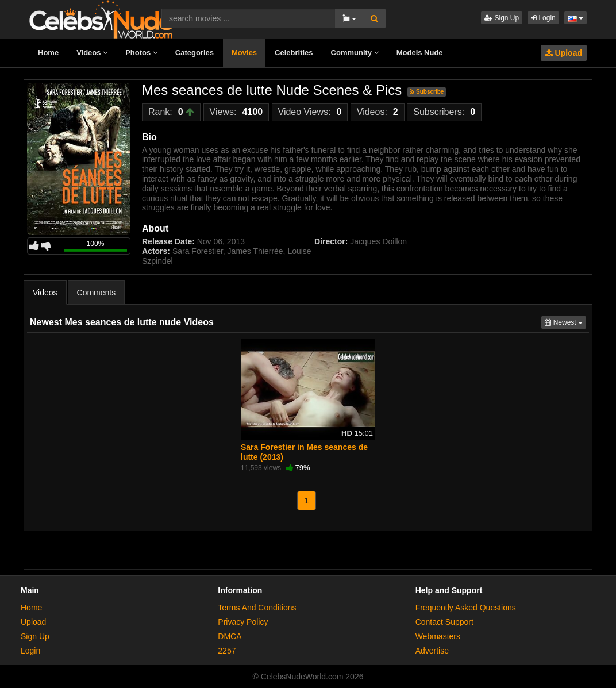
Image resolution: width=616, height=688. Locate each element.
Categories (195, 53)
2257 (227, 651)
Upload (564, 53)
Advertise (432, 651)
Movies (244, 53)
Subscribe (427, 92)
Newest (565, 322)
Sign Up (502, 18)
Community (355, 53)
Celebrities (294, 53)
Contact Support (444, 622)
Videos (92, 53)
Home (48, 53)
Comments (97, 293)
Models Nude (420, 53)
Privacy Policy (243, 622)
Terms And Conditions (257, 608)
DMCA (230, 636)
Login (543, 18)
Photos (141, 53)
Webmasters (438, 636)
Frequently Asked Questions (466, 608)
